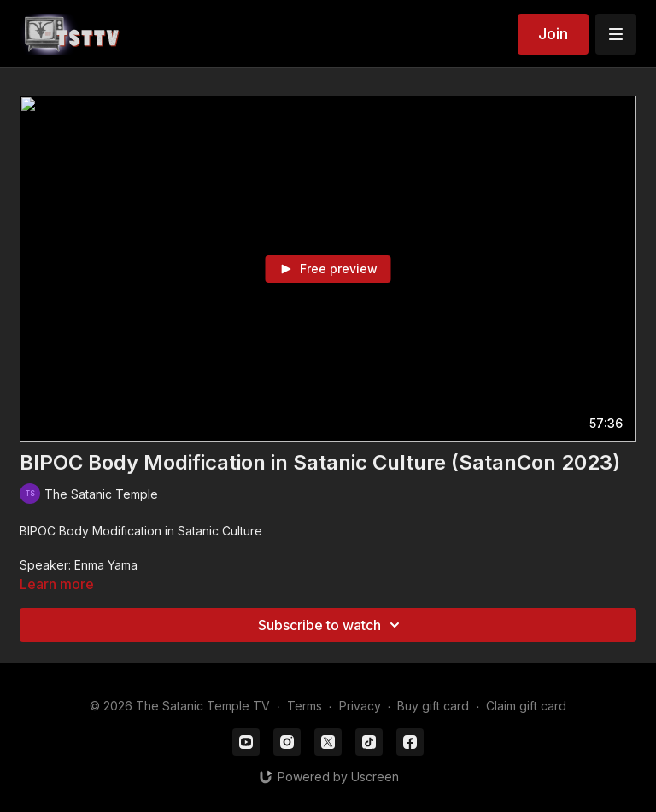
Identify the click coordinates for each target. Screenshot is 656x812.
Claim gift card (526, 706)
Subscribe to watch (331, 625)
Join (553, 34)
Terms (305, 706)
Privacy (360, 706)
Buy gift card (433, 706)
